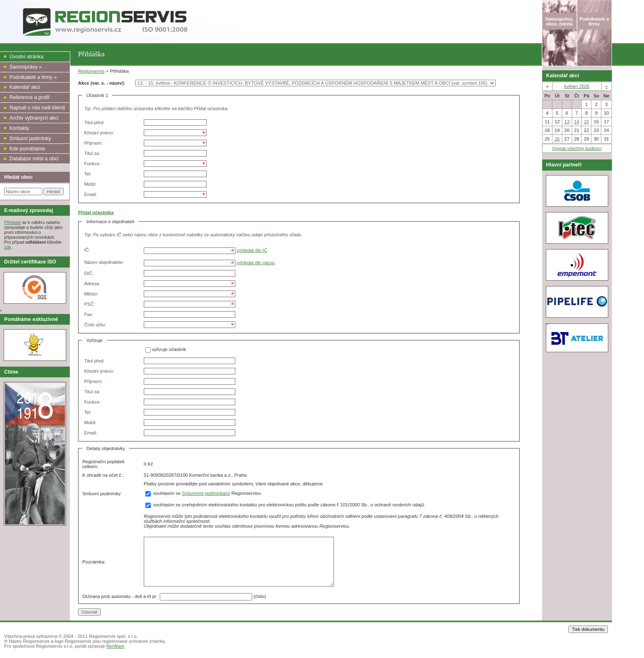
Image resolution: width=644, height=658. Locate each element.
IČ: (87, 250)
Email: (91, 194)
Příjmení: (93, 143)
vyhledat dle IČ (252, 250)
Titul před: (94, 122)
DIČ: (89, 273)
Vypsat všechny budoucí (577, 148)
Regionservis (91, 71)
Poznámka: (94, 562)
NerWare (115, 646)
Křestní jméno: (99, 133)
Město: (91, 294)
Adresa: (92, 284)
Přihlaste (13, 222)
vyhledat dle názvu (256, 263)
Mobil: (90, 184)
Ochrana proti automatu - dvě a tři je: (121, 596)
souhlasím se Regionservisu (203, 493)
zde (8, 247)
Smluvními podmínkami (206, 493)
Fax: (89, 314)
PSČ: (90, 304)
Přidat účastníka (96, 212)
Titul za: (92, 153)
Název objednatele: (104, 262)
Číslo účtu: (95, 325)
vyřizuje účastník (169, 350)
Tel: (88, 174)
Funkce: (92, 164)
